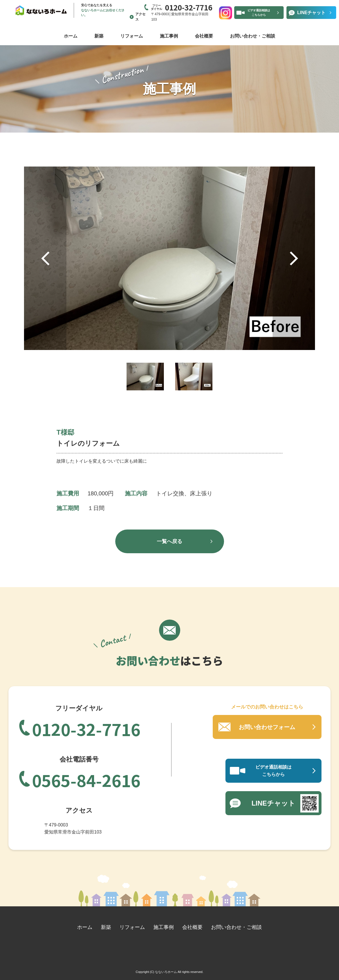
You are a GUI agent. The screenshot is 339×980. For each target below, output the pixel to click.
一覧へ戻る (169, 541)
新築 (99, 36)
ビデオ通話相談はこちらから (259, 13)
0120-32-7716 (86, 728)
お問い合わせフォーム (267, 727)
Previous (45, 258)
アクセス (140, 17)
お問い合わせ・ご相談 (253, 36)
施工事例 (169, 36)
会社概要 (204, 36)
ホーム (71, 36)
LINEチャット (311, 13)
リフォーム (132, 36)
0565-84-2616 (86, 779)
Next (294, 258)
